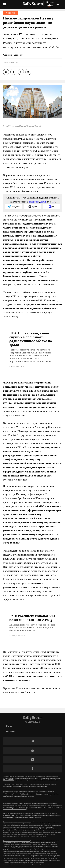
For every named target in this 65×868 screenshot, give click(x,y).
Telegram (34, 202)
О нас (9, 726)
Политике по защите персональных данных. (34, 786)
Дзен (43, 202)
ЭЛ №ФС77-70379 (9, 780)
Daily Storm (33, 4)
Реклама (10, 731)
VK (53, 202)
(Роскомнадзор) (42, 778)
